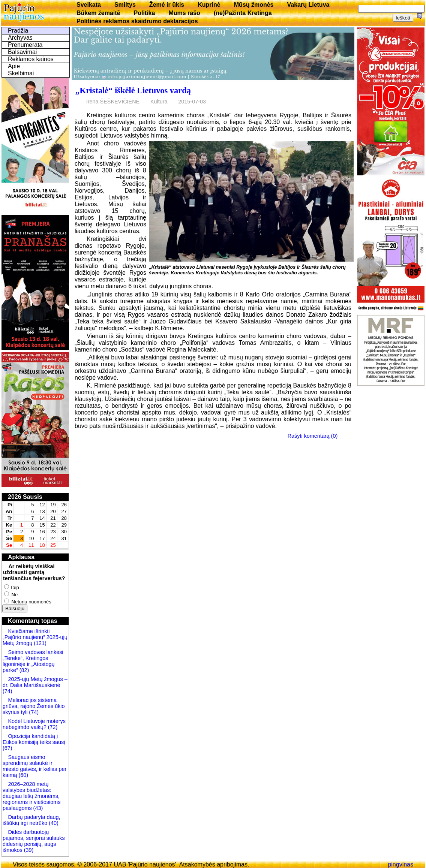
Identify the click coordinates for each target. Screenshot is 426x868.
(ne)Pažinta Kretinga (243, 13)
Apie (14, 66)
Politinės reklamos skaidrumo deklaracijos (137, 21)
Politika (145, 13)
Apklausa (21, 557)
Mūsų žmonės (254, 5)
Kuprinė (209, 5)
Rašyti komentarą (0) (313, 436)
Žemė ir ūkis (167, 5)
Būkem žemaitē (98, 13)
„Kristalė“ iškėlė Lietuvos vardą (133, 91)
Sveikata (89, 5)
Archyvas (20, 38)
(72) (52, 727)
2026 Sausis (25, 497)
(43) (37, 808)
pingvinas (400, 864)
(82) (24, 670)
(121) (40, 643)
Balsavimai (22, 52)
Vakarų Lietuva (308, 5)
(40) (53, 823)
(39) (28, 850)
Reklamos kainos (31, 59)
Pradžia (18, 31)
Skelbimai (21, 73)
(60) (22, 775)
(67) (7, 748)
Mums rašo (184, 13)
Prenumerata (25, 45)
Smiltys (125, 5)
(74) (7, 691)
